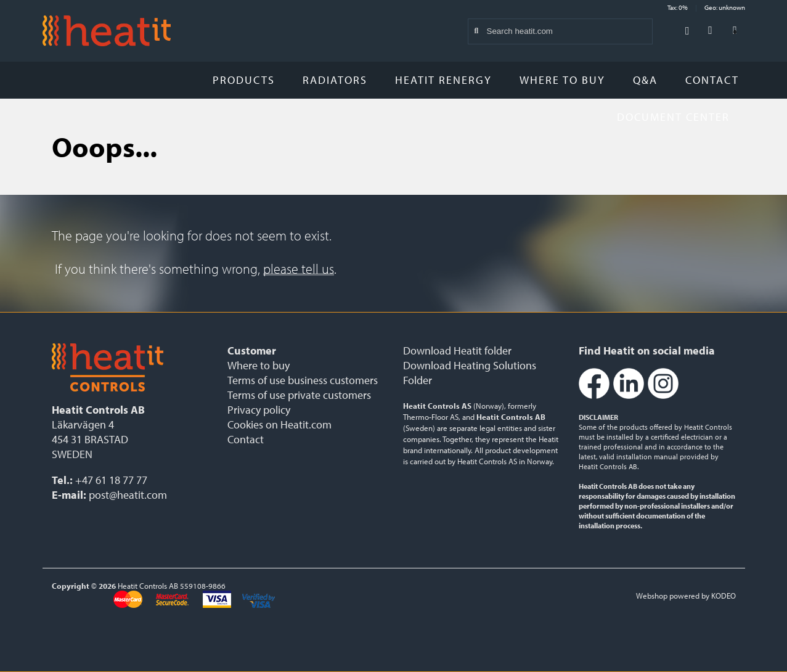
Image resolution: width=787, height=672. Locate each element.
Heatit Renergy (443, 80)
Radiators (335, 80)
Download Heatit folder (457, 350)
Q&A (645, 80)
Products (244, 80)
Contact (712, 80)
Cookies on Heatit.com (279, 424)
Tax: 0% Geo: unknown (706, 7)
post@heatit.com (128, 495)
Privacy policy (259, 410)
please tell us (299, 269)
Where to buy (562, 80)
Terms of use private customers (299, 395)
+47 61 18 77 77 (111, 480)
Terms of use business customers (303, 380)
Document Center (678, 117)
